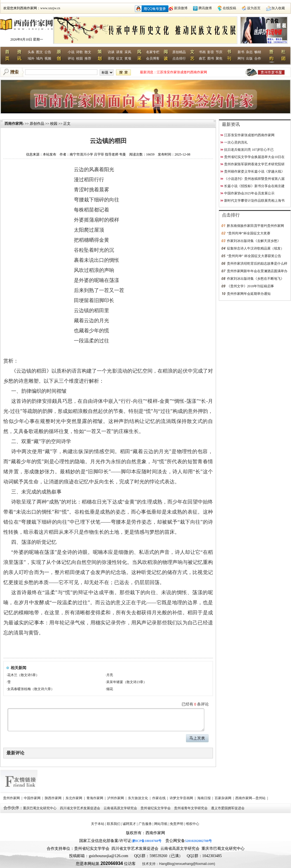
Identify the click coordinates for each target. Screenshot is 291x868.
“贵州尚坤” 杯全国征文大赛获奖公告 (254, 256)
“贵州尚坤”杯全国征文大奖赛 (249, 233)
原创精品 (179, 52)
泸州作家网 (116, 798)
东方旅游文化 (138, 798)
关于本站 (98, 824)
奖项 (128, 58)
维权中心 (193, 824)
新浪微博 (181, 8)
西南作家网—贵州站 (251, 798)
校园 (79, 58)
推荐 (88, 58)
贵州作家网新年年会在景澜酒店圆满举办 (257, 271)
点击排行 (179, 58)
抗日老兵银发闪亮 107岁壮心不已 (249, 150)
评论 (71, 58)
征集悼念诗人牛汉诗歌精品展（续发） (255, 248)
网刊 (241, 58)
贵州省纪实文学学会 (156, 808)
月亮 (110, 675)
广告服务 (145, 824)
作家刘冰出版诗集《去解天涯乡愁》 (254, 241)
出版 (249, 58)
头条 (31, 52)
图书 (211, 58)
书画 (202, 52)
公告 (48, 52)
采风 (128, 52)
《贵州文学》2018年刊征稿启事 (250, 286)
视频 (48, 58)
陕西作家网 (54, 798)
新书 (241, 52)
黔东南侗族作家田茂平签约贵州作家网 (255, 226)
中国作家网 (33, 798)
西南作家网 (14, 124)
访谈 (111, 52)
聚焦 (219, 58)
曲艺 (202, 58)
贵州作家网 (12, 798)
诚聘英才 (129, 824)
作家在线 (159, 798)
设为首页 (254, 8)
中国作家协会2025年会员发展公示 (249, 193)
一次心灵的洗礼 (236, 142)
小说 (71, 52)
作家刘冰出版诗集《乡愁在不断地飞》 (255, 279)
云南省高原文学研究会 (121, 808)
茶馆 (111, 58)
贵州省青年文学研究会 (191, 808)
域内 (39, 58)
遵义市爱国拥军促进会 (228, 808)
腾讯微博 (205, 8)
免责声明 (177, 824)
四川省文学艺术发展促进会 (80, 808)
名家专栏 (153, 52)
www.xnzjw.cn (50, 8)
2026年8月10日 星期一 (27, 39)
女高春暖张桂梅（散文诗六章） (31, 689)
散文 (88, 52)
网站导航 (161, 824)
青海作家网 (95, 798)
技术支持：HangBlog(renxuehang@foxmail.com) (179, 864)
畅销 (258, 52)
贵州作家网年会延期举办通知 (249, 294)
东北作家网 (74, 798)
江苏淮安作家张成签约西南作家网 (182, 72)
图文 (39, 52)
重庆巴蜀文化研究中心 (40, 808)
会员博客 (153, 58)
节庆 (219, 52)
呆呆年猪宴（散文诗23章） (126, 682)
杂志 (249, 52)
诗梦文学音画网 (182, 798)
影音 (211, 52)
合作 (258, 58)
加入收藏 (278, 8)
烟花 (110, 689)
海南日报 (204, 798)
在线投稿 (229, 8)
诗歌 (79, 52)
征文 (119, 58)
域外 (31, 58)
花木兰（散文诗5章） (23, 675)
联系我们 (114, 824)
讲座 (119, 52)
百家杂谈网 (223, 798)
